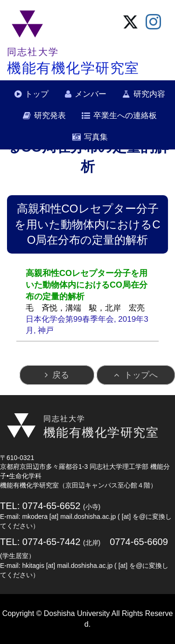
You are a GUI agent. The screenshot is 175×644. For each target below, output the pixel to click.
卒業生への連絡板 (125, 116)
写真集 (96, 137)
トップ (37, 94)
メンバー (91, 94)
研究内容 (149, 94)
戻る (61, 375)
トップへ (141, 375)
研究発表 (50, 116)
